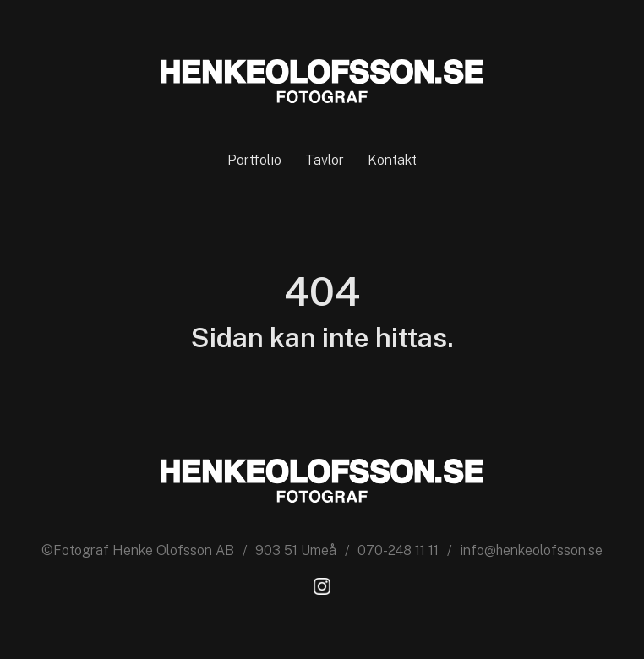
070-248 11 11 (398, 550)
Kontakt (392, 160)
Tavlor (325, 160)
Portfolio (254, 160)
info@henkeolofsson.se (531, 550)
